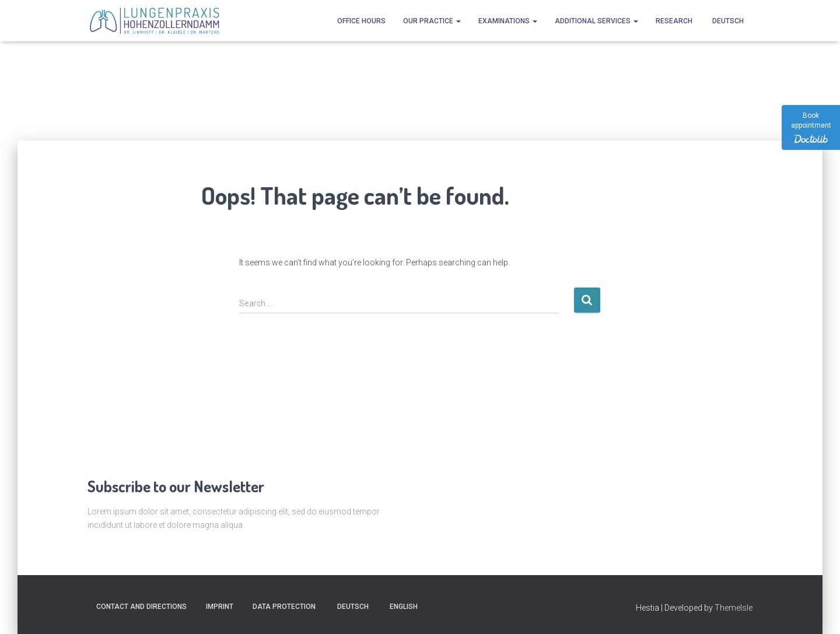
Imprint (220, 607)
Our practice (432, 21)
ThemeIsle (734, 608)
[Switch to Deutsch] (727, 21)
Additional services (596, 21)
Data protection (284, 607)
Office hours (361, 21)
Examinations (508, 21)
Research (674, 21)
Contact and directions (141, 607)
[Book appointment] (811, 127)
